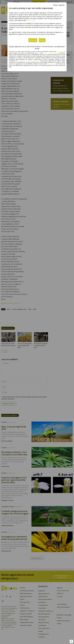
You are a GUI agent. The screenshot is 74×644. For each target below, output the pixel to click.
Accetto (42, 40)
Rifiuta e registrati (59, 5)
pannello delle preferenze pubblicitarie (29, 61)
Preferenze (33, 40)
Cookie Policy (31, 20)
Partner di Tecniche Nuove (51, 53)
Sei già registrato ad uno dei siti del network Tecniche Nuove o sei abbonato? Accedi (37, 48)
